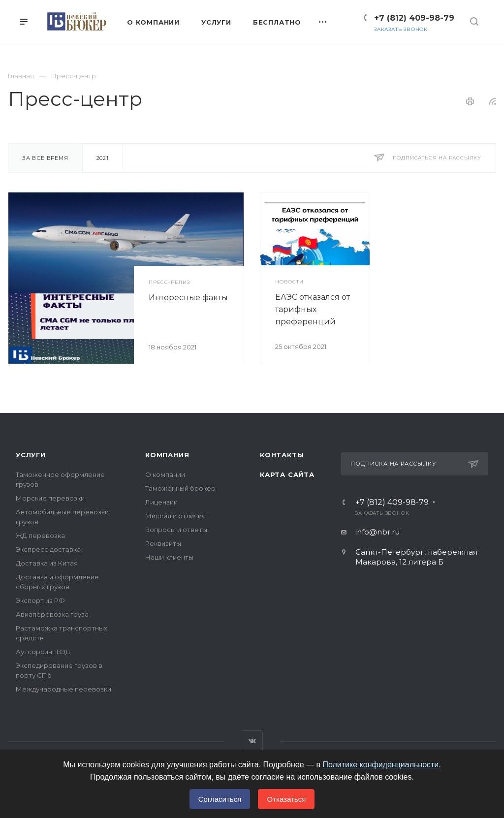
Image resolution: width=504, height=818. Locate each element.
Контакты (282, 455)
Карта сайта (287, 474)
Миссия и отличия (175, 516)
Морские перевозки (50, 498)
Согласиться (220, 799)
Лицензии (161, 502)
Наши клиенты (169, 557)
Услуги (31, 455)
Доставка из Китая (47, 563)
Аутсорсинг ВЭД (43, 652)
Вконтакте (252, 741)
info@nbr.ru (378, 532)
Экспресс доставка (48, 549)
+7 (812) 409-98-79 (414, 18)
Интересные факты (188, 298)
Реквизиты (163, 543)
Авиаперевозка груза (52, 614)
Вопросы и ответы (176, 530)
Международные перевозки (63, 689)
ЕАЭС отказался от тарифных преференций (313, 309)
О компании (165, 474)
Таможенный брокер (180, 488)
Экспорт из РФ (40, 600)
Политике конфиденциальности (380, 765)
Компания (167, 455)
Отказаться (286, 799)
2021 (103, 158)
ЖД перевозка (40, 535)
